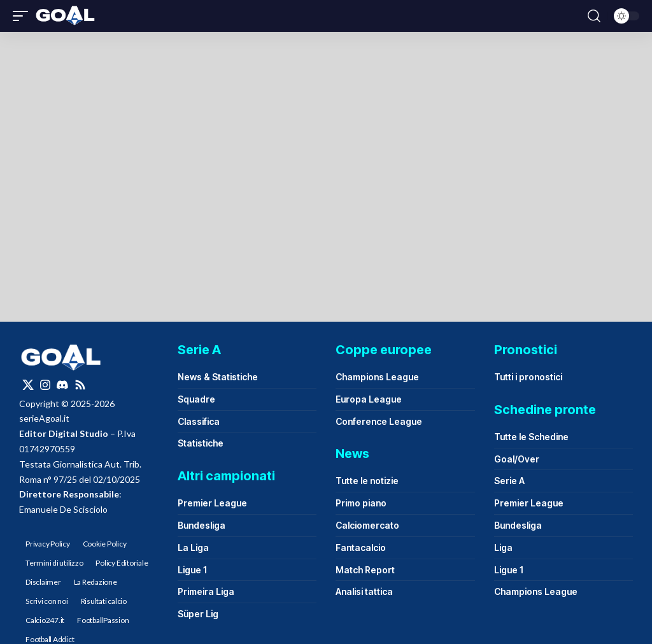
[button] (24, 16)
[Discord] (62, 385)
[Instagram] (45, 385)
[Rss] (80, 385)
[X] (28, 385)
